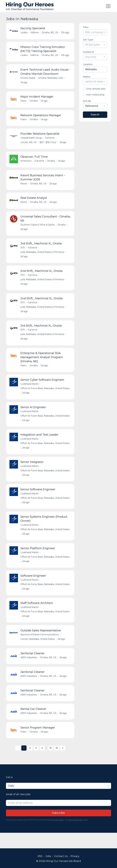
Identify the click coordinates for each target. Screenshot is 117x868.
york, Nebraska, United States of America (42, 258)
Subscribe (58, 828)
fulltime (35, 33)
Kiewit (24, 187)
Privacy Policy (58, 835)
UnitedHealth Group (31, 141)
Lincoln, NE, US (29, 145)
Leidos (24, 33)
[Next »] (63, 764)
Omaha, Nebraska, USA (51, 79)
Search (95, 115)
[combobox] (95, 45)
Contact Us (61, 856)
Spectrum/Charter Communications (40, 647)
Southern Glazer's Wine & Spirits (38, 230)
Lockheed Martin (30, 392)
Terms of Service (76, 835)
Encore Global (28, 79)
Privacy (75, 856)
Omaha (34, 103)
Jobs (48, 856)
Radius (87, 77)
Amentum (26, 164)
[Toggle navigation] (108, 6)
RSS (40, 856)
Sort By (87, 101)
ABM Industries (29, 671)
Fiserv (24, 103)
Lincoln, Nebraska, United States (38, 652)
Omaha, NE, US (50, 33)
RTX (23, 253)
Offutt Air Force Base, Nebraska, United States (45, 396)
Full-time (50, 141)
